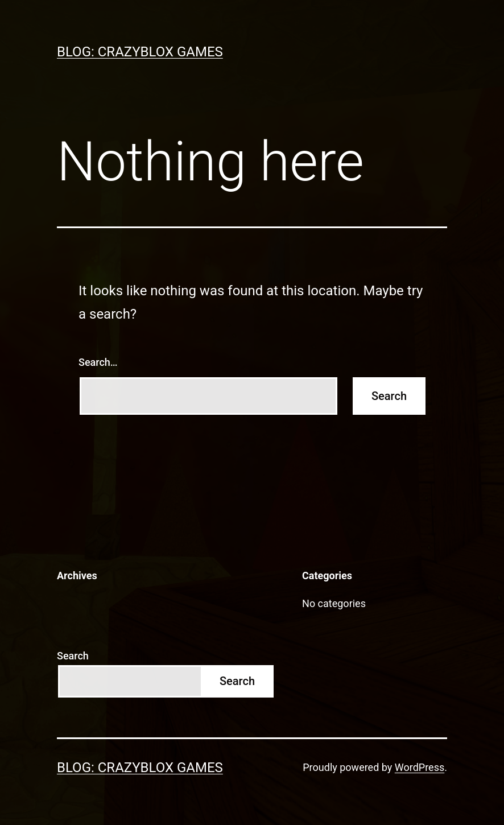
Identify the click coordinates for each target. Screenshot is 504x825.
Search (73, 656)
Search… (98, 362)
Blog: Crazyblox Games (140, 52)
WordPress (420, 767)
